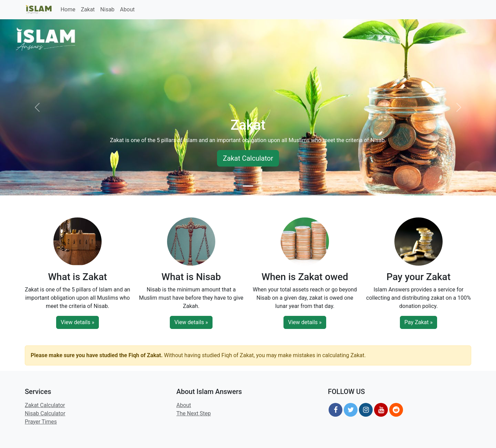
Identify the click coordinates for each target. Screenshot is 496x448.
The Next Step (194, 413)
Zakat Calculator (45, 405)
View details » (77, 322)
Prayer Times (41, 422)
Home (68, 9)
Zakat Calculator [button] (248, 158)
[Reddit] (396, 410)
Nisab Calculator (45, 413)
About (127, 9)
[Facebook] (335, 410)
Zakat (88, 9)
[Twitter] (351, 410)
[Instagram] (366, 410)
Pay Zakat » (418, 322)
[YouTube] (381, 410)
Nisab (107, 9)
